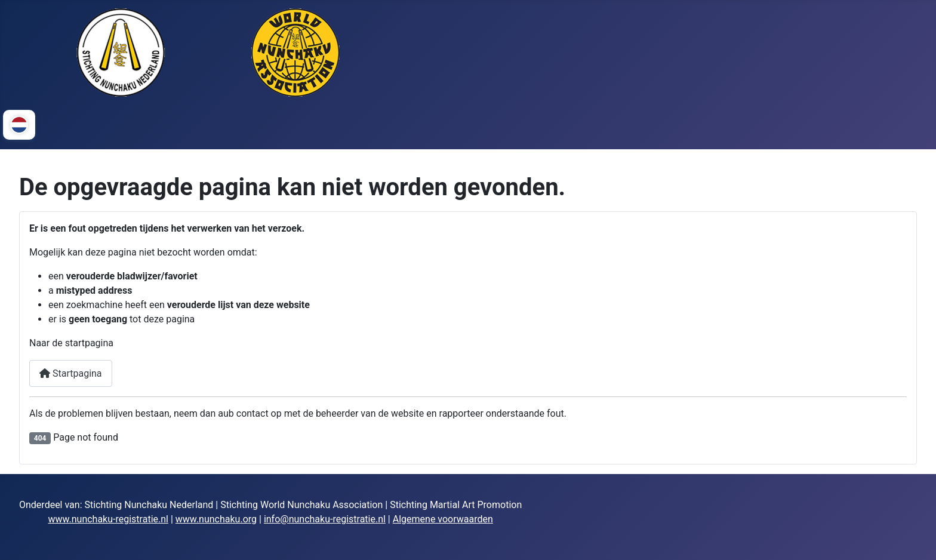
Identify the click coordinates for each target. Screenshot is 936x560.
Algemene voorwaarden (443, 519)
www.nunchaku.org (216, 519)
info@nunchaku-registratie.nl (325, 519)
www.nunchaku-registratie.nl (108, 519)
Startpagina (71, 373)
